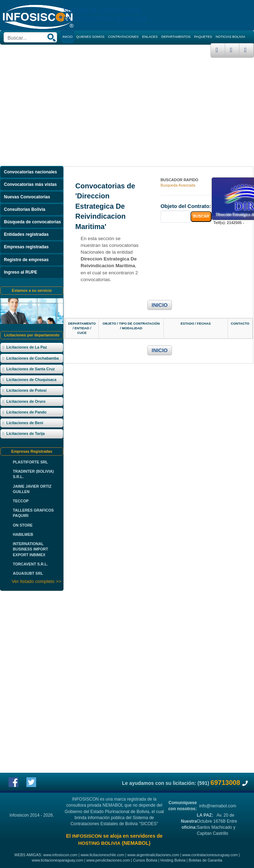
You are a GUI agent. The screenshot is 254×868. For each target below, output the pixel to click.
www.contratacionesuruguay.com (210, 855)
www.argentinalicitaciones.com (153, 855)
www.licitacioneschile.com (103, 855)
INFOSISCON (87, 836)
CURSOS (70, 49)
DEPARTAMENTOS (176, 37)
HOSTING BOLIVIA (99, 843)
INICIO (160, 305)
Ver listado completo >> (37, 581)
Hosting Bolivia (173, 860)
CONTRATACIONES (123, 37)
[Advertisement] (127, 111)
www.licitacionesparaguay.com (57, 860)
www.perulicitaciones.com (108, 860)
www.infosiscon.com (60, 855)
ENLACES (150, 37)
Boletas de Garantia (205, 860)
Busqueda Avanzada (178, 185)
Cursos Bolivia (145, 860)
